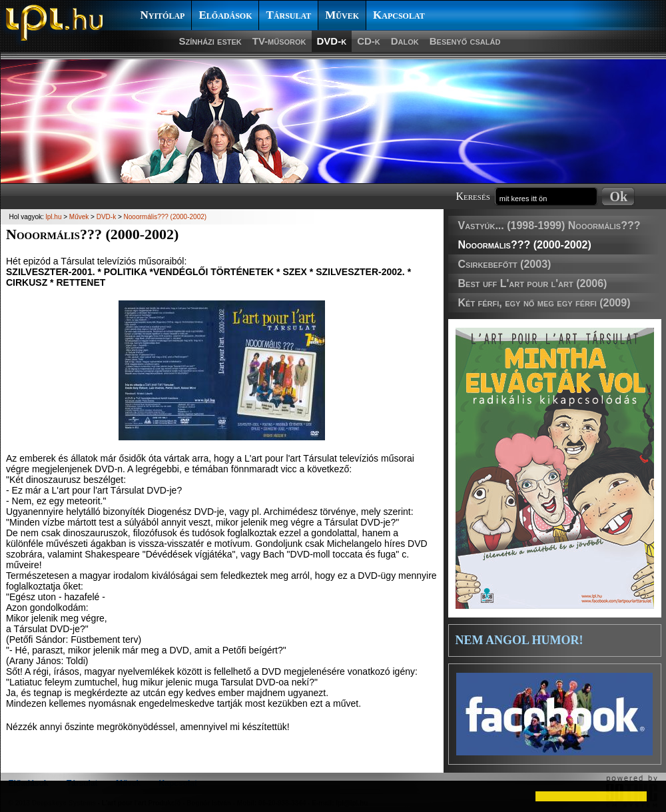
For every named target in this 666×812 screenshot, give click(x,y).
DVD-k (332, 41)
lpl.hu (54, 217)
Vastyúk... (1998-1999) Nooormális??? (549, 225)
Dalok (405, 41)
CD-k (369, 41)
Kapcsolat (399, 15)
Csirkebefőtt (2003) (505, 264)
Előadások (225, 15)
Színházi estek (210, 41)
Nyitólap (163, 15)
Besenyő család (465, 41)
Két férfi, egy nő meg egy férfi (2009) (544, 303)
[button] (21, 796)
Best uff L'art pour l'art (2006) (533, 283)
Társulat (288, 15)
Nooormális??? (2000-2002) (525, 245)
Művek (342, 15)
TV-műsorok (279, 41)
